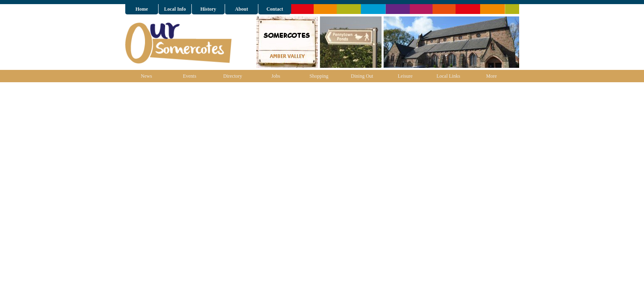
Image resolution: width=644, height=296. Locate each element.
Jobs (276, 76)
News (146, 76)
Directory (233, 76)
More (492, 76)
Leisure (405, 76)
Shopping (319, 76)
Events (190, 76)
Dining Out (362, 76)
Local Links (448, 76)
